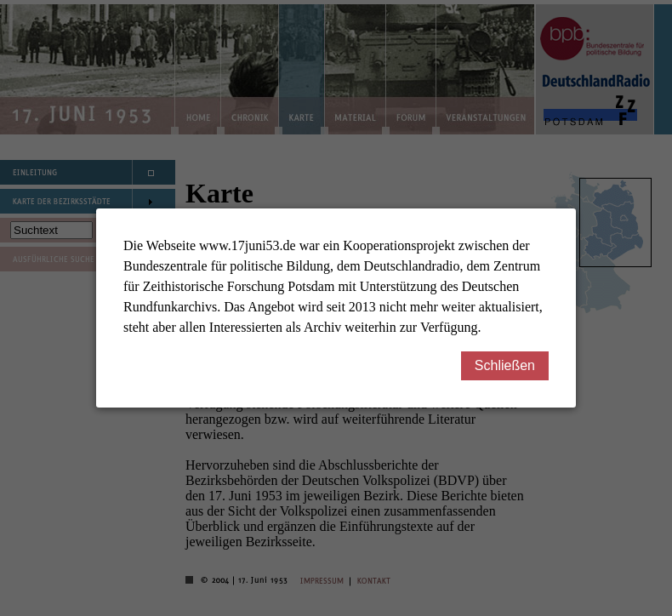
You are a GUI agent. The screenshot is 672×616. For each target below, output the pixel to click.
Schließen (512, 365)
